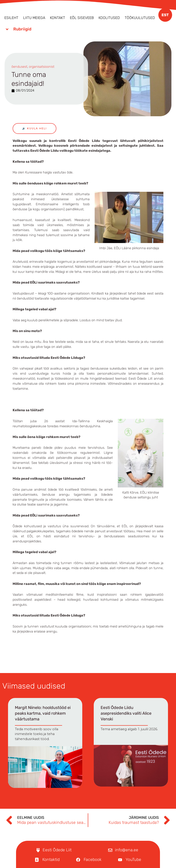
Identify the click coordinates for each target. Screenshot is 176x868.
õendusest (19, 67)
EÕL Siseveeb (82, 18)
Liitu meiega (34, 18)
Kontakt (58, 18)
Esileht (11, 18)
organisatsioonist (42, 67)
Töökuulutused (140, 18)
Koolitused (109, 18)
